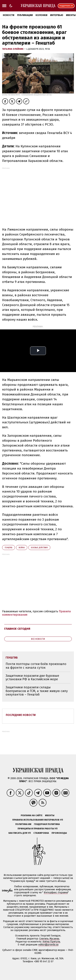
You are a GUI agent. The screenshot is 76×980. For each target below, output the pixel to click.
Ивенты (50, 815)
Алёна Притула (51, 942)
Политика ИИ (23, 824)
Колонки (41, 15)
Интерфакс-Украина (56, 892)
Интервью (57, 15)
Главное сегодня (17, 629)
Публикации (25, 15)
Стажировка (41, 833)
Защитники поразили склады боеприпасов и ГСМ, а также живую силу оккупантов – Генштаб (37, 691)
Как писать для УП (20, 833)
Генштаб (9, 548)
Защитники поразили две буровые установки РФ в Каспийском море (32, 678)
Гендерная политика (47, 824)
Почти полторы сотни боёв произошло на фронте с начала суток (36, 666)
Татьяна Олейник (13, 49)
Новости (9, 15)
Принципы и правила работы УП (38, 829)
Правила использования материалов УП (38, 820)
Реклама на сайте (32, 815)
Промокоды (59, 833)
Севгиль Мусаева (49, 939)
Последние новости (21, 715)
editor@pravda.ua (48, 945)
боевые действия (39, 548)
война (22, 548)
